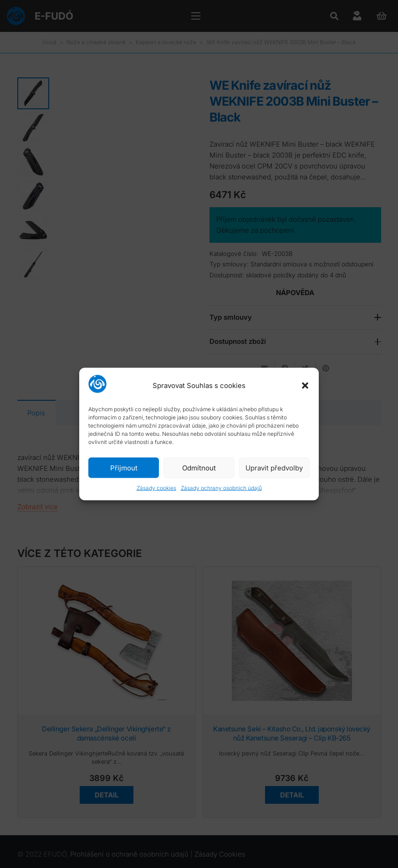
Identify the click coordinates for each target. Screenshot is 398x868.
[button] (305, 385)
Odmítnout (199, 467)
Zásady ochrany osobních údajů (221, 488)
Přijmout (124, 467)
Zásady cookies (156, 488)
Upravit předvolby (274, 467)
